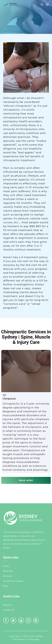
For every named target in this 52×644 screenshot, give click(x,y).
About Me (8, 571)
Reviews (7, 605)
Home (6, 566)
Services (8, 576)
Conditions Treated (13, 581)
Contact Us (9, 610)
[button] (47, 4)
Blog (5, 586)
